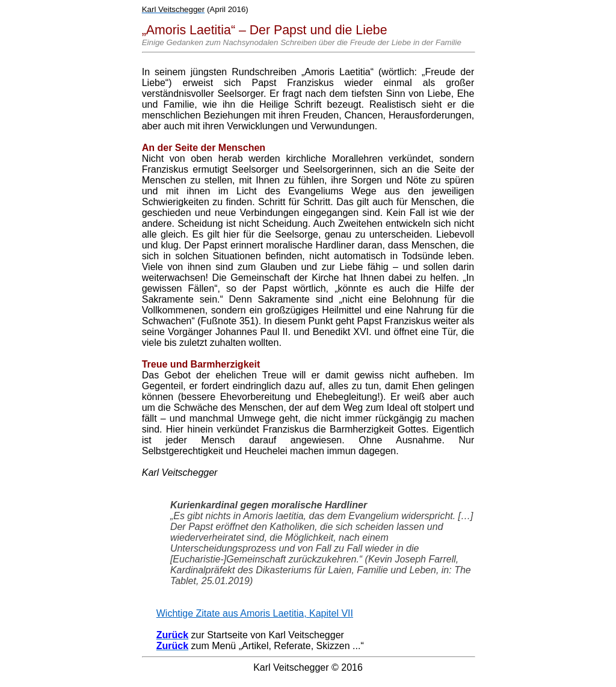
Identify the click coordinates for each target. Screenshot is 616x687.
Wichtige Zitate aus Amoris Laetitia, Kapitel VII (255, 613)
